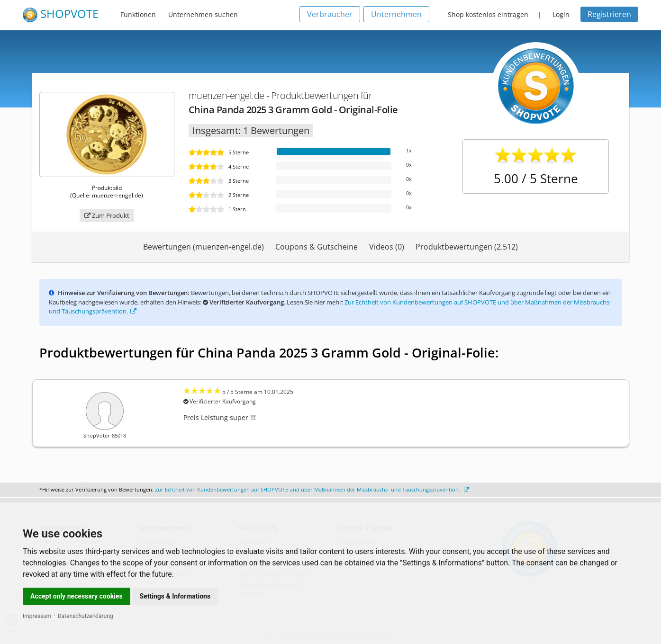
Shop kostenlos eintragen (488, 14)
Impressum (37, 616)
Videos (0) (387, 247)
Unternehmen (396, 14)
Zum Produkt (107, 215)
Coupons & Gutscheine (317, 247)
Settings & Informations (175, 596)
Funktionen (138, 14)
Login (561, 14)
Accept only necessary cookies (77, 596)
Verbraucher (330, 14)
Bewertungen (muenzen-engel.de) (204, 247)
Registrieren (609, 14)
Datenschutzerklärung (86, 616)
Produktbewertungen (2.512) (467, 247)
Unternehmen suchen (203, 14)
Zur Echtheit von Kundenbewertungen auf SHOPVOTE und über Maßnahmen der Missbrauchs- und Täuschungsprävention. (312, 489)
